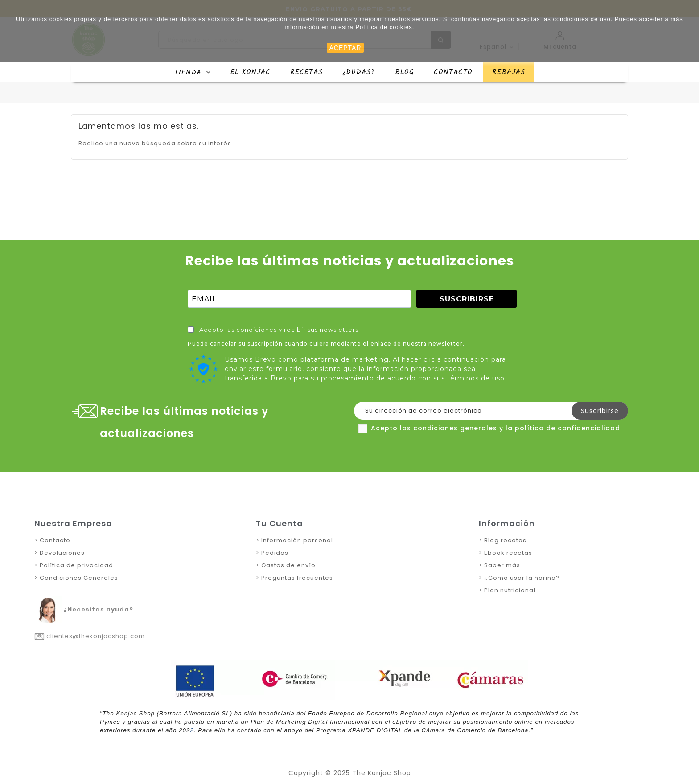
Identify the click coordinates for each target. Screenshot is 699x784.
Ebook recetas (508, 553)
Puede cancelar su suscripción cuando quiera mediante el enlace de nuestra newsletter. (326, 344)
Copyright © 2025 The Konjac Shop (350, 773)
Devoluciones (61, 553)
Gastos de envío (288, 565)
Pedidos (275, 553)
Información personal (296, 540)
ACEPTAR (345, 48)
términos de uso (476, 378)
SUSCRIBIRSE (467, 299)
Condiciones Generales (79, 578)
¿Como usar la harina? (521, 578)
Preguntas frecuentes (297, 578)
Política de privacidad (76, 565)
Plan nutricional (510, 590)
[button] (193, 72)
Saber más (502, 565)
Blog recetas (505, 540)
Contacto (55, 540)
